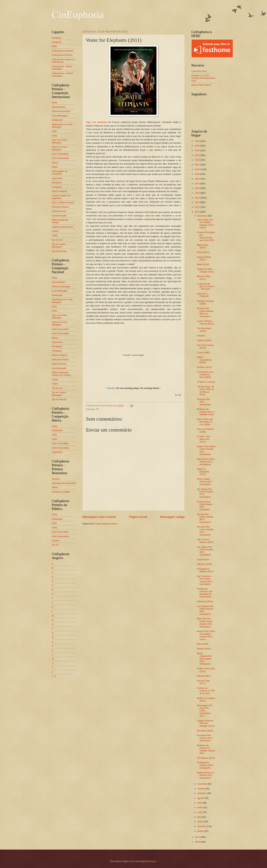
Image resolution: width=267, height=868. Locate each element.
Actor (54, 131)
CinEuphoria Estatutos (63, 51)
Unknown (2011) (205, 601)
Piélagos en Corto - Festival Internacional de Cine (203, 78)
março (201, 822)
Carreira (56, 479)
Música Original (59, 191)
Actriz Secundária (60, 158)
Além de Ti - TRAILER (203, 295)
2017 (198, 184)
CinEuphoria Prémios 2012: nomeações (205, 765)
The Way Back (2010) (204, 330)
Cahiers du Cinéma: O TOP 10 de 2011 (206, 691)
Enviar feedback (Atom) (106, 524)
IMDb (54, 46)
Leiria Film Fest (199, 71)
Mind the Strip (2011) (204, 278)
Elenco (55, 163)
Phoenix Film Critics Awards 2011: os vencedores (205, 312)
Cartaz (55, 231)
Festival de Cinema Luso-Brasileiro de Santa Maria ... (205, 593)
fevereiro (202, 826)
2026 (198, 141)
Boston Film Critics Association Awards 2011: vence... (206, 635)
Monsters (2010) (205, 731)
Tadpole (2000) (204, 340)
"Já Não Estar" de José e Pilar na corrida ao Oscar (205, 391)
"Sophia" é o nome (206, 382)
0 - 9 (54, 676)
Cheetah (201, 336)
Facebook (57, 38)
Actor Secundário (60, 154)
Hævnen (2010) (204, 564)
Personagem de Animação (60, 173)
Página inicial (138, 517)
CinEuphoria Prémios (62, 55)
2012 (198, 207)
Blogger (153, 861)
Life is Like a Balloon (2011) (205, 541)
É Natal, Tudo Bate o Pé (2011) (203, 439)
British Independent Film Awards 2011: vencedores (204, 659)
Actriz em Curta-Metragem (60, 148)
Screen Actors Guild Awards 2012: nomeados (205, 506)
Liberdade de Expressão (64, 483)
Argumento (57, 178)
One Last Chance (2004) (205, 430)
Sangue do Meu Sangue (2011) (205, 270)
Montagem (57, 183)
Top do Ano (57, 240)
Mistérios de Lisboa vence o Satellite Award (206, 412)
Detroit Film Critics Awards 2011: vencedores (206, 462)
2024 (198, 150)
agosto (201, 798)
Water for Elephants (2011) (203, 472)
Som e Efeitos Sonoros (63, 202)
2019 (198, 174)
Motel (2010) (203, 264)
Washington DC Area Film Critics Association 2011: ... (205, 711)
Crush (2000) (203, 353)
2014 (198, 198)
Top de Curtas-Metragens (59, 246)
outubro (201, 789)
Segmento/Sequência (62, 227)
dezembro (203, 216)
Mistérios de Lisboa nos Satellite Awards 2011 (206, 749)
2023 (198, 155)
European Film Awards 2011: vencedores (205, 738)
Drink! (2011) (203, 252)
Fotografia (57, 187)
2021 (198, 165)
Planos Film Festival (201, 85)
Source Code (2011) (203, 682)
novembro (203, 784)
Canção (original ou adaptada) (61, 197)
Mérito (55, 487)
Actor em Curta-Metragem (60, 141)
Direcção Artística (60, 207)
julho (200, 803)
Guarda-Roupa (59, 211)
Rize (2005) (203, 644)
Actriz (54, 136)
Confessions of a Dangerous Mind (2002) (205, 375)
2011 (198, 212)
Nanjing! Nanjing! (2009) (205, 302)
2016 (198, 188)
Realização (57, 120)
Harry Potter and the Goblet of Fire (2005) (205, 422)
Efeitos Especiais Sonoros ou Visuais (61, 374)
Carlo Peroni (203, 559)
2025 (198, 146)
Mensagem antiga (172, 517)
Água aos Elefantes (97, 122)
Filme (54, 103)
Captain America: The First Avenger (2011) (206, 723)
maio (200, 812)
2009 (198, 842)
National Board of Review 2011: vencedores (205, 775)
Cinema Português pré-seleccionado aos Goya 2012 (206, 236)
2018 (198, 179)
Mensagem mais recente (99, 517)
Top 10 (55, 545)
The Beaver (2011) (206, 758)
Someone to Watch (61, 492)
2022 (198, 160)
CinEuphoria (78, 15)
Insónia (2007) (204, 676)
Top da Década (59, 251)
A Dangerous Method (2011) (205, 570)
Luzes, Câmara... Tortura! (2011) (205, 322)
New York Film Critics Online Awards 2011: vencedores (205, 623)
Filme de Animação (61, 111)
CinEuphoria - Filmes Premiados (62, 68)
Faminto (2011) (204, 367)
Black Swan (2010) (203, 246)
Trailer (55, 236)
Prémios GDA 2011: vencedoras (204, 402)
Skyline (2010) (204, 649)
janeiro (201, 831)
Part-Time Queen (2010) (205, 346)
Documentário (59, 107)
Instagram (57, 42)
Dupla (55, 167)
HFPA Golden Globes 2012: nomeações (205, 482)
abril (200, 817)
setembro (202, 793)
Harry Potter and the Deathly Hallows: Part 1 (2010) (206, 224)
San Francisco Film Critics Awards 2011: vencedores (205, 580)
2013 (198, 202)
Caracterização (59, 216)
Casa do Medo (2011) (204, 258)
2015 (198, 193)
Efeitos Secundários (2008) (204, 360)
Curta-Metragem (60, 116)
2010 (198, 837)
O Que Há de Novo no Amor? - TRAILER (206, 286)
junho (200, 807)
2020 (198, 169)
